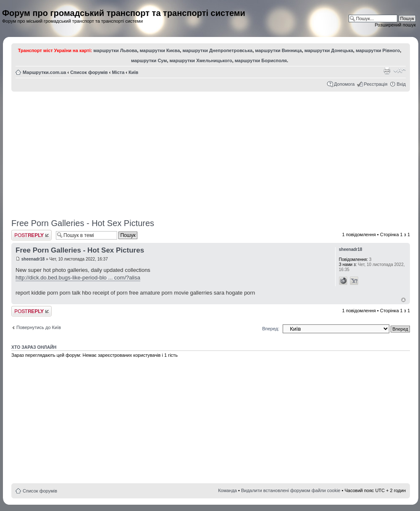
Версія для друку (387, 71)
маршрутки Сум (149, 61)
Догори (403, 300)
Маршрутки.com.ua (44, 72)
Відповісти (31, 235)
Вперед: (271, 329)
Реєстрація (375, 84)
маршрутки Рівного (378, 50)
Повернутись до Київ (39, 327)
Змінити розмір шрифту (400, 71)
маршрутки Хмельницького (201, 61)
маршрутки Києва (160, 50)
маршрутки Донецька (329, 50)
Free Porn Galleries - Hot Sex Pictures (83, 223)
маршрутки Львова (115, 50)
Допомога (344, 84)
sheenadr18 (33, 259)
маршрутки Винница (278, 50)
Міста (118, 72)
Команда (227, 490)
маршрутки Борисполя (261, 61)
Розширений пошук (395, 25)
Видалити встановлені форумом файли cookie (291, 490)
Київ (133, 72)
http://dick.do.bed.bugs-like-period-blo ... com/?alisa (78, 278)
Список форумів (89, 72)
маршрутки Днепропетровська (217, 50)
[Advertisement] (211, 152)
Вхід (401, 84)
